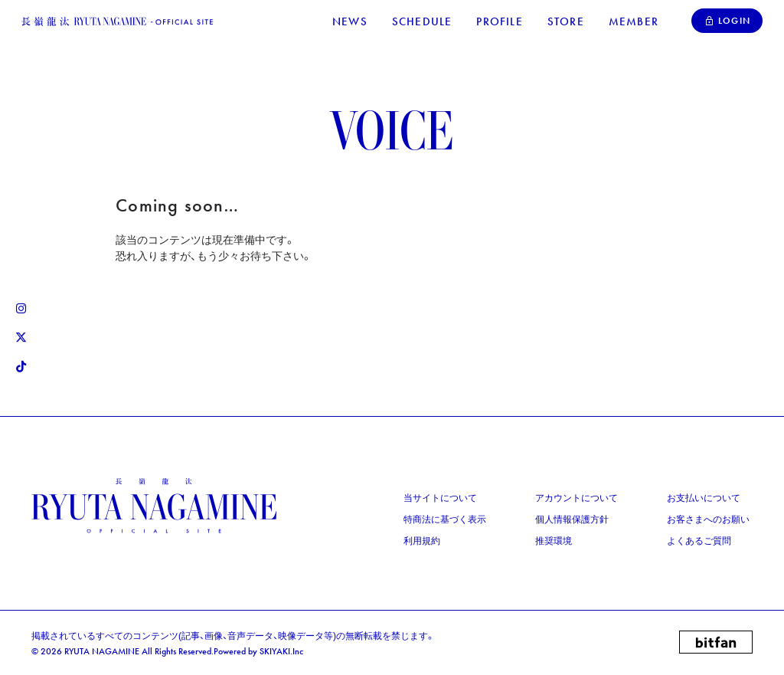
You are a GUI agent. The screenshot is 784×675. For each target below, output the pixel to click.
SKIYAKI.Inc (281, 651)
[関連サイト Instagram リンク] (21, 309)
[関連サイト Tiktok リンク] (21, 367)
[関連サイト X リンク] (21, 338)
